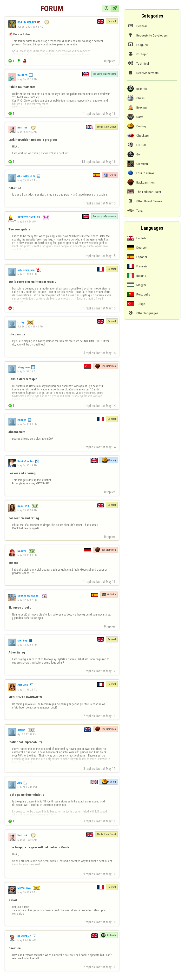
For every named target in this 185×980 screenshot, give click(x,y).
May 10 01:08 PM (27, 555)
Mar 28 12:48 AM (27, 840)
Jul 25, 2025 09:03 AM (30, 27)
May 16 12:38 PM (27, 79)
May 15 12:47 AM (27, 180)
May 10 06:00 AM (27, 892)
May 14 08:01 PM (27, 274)
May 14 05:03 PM (27, 424)
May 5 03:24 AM (27, 222)
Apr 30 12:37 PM (27, 734)
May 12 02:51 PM (27, 645)
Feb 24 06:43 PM (27, 787)
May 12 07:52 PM (27, 600)
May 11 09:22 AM (27, 690)
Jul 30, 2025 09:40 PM (30, 327)
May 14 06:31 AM (27, 371)
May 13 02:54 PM (27, 510)
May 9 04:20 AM (27, 940)
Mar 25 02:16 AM (27, 132)
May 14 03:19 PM (27, 465)
